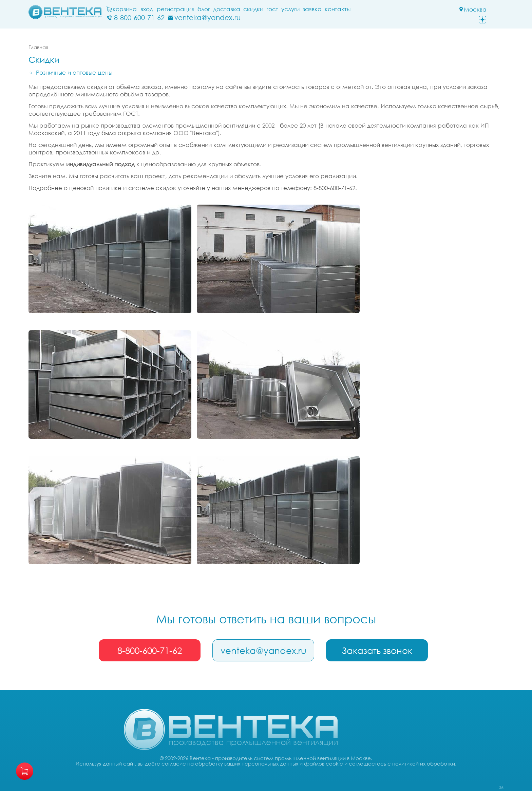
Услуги (307, 9)
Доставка (244, 9)
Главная (38, 47)
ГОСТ (289, 9)
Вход (164, 9)
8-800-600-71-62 (150, 651)
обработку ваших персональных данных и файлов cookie (269, 765)
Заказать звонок (381, 651)
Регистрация (192, 9)
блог (221, 9)
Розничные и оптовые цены (74, 72)
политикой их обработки (424, 765)
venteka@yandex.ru (266, 651)
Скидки (270, 9)
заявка (329, 9)
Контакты (355, 9)
